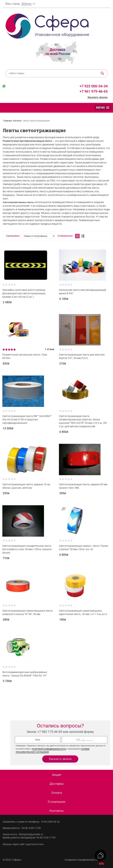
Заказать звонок (98, 97)
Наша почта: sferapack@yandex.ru (23, 834)
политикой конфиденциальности (49, 749)
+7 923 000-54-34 (93, 86)
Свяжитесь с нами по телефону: (22, 822)
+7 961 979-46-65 (94, 91)
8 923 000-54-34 (50, 822)
